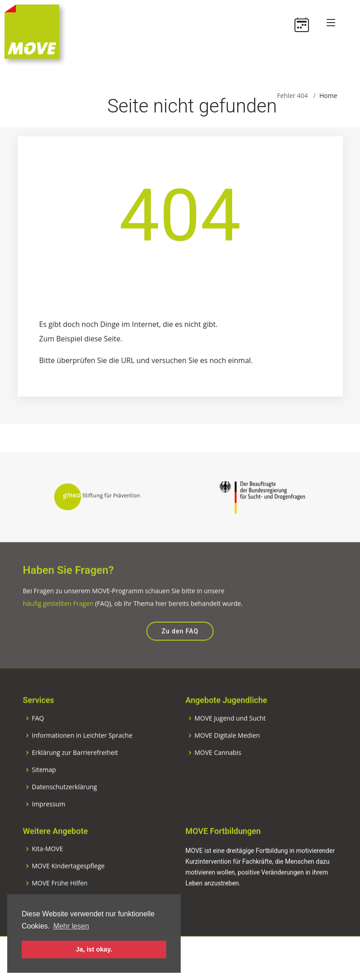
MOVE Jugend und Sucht (230, 737)
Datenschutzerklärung (65, 805)
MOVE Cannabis (218, 771)
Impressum (49, 822)
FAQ (38, 737)
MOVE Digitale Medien (227, 754)
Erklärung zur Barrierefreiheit (75, 771)
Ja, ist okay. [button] (94, 949)
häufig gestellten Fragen (58, 622)
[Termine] (305, 23)
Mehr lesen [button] (71, 926)
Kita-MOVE (48, 867)
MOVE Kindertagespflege (68, 884)
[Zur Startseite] (32, 31)
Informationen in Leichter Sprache (82, 754)
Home (328, 96)
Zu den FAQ (180, 649)
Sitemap (44, 788)
